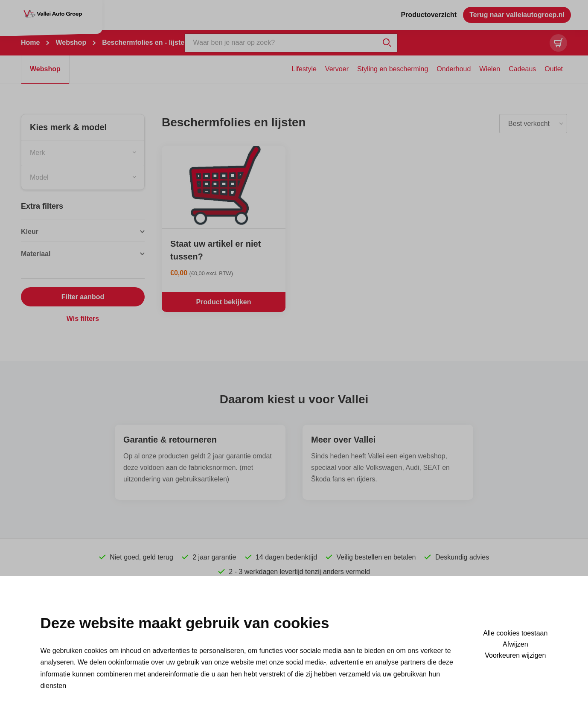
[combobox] (83, 152)
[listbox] (533, 124)
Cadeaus (522, 69)
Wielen (490, 69)
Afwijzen (515, 644)
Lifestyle (304, 69)
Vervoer (337, 69)
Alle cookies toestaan (515, 633)
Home (30, 42)
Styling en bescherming (393, 69)
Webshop (71, 42)
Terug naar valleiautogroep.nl (517, 15)
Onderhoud (454, 69)
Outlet (554, 69)
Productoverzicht (429, 15)
